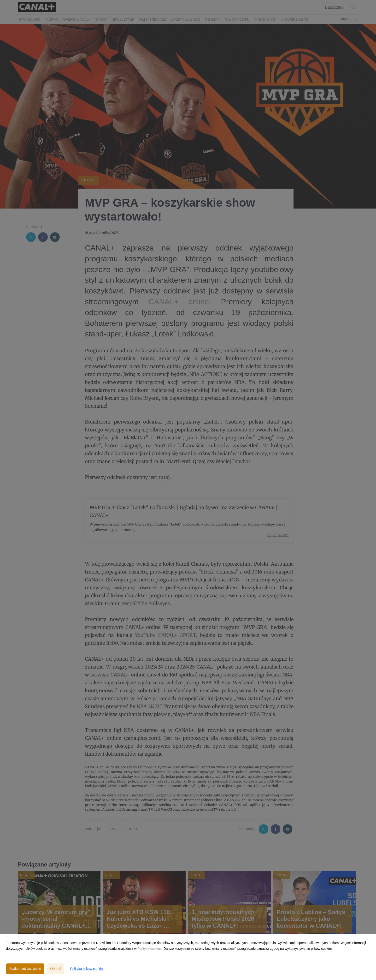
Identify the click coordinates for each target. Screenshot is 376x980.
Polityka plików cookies (87, 969)
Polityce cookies (150, 949)
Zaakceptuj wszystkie (25, 969)
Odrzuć (56, 969)
